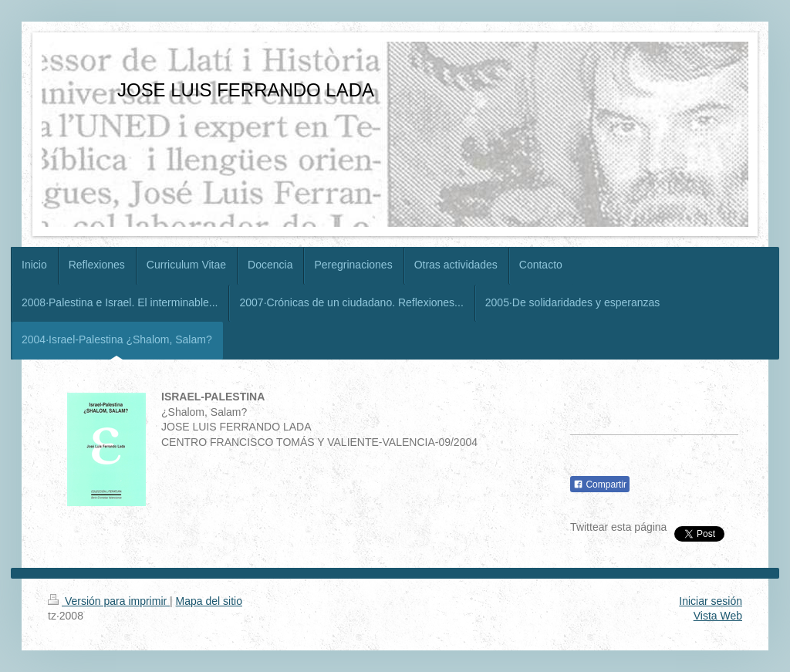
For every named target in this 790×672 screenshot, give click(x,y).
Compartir (600, 485)
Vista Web (718, 616)
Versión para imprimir (109, 601)
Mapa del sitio (209, 601)
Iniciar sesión (711, 601)
